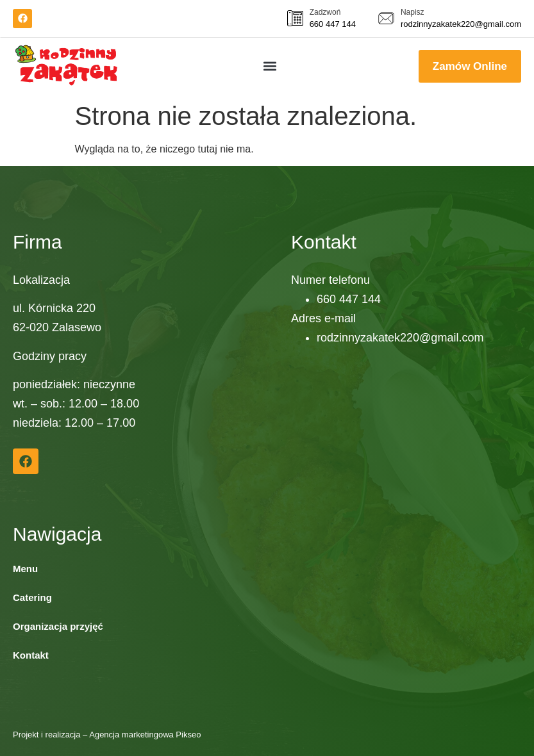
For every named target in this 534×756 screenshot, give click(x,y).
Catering (32, 597)
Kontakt (31, 655)
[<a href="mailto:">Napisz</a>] (386, 18)
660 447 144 (333, 24)
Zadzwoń (325, 12)
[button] (270, 66)
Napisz (413, 12)
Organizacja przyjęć (58, 626)
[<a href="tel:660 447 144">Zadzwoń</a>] (295, 18)
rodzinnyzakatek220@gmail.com (461, 24)
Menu (25, 569)
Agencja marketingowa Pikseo (145, 735)
